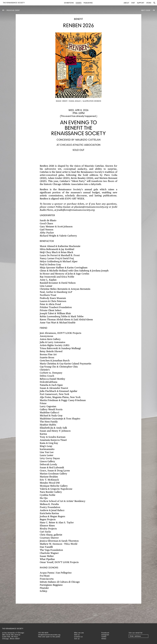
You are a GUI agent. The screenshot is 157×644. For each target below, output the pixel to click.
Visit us (77, 635)
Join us (77, 639)
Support (141, 3)
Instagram (105, 635)
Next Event (146, 10)
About (126, 3)
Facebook (105, 633)
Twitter (104, 637)
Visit (133, 3)
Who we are (79, 633)
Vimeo (104, 639)
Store (149, 3)
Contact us (78, 637)
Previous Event (13, 10)
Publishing (88, 3)
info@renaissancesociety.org (49, 635)
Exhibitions (69, 3)
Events (79, 3)
